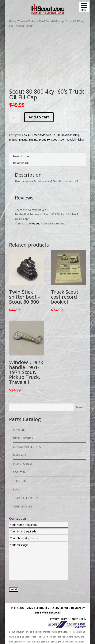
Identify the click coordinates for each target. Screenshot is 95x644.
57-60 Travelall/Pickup (38, 135)
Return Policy (78, 619)
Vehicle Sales (23, 506)
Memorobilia (22, 464)
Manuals (19, 455)
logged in (37, 223)
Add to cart (39, 117)
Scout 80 (44, 139)
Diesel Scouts (23, 438)
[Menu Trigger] (84, 7)
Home (13, 21)
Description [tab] (21, 156)
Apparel (19, 430)
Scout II (19, 489)
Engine (13, 139)
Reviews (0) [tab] (21, 163)
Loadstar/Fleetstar (28, 447)
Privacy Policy (58, 619)
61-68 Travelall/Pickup (51, 21)
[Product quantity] (15, 118)
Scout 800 (58, 139)
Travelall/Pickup (27, 21)
